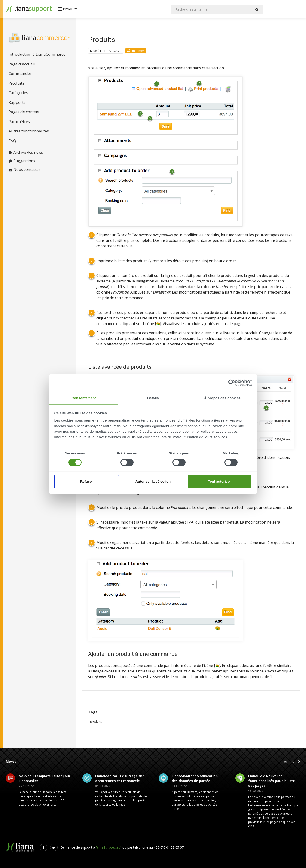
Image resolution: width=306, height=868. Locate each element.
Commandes (20, 74)
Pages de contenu (25, 112)
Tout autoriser (220, 482)
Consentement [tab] (84, 398)
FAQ (12, 141)
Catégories (18, 93)
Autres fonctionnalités (29, 131)
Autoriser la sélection (153, 482)
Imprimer (136, 51)
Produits (16, 84)
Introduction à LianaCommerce (37, 55)
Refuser (87, 482)
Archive (292, 762)
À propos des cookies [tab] (222, 398)
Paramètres (19, 122)
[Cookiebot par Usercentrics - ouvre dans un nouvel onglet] (232, 383)
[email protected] (109, 848)
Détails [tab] (153, 398)
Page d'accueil (22, 64)
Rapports (17, 103)
